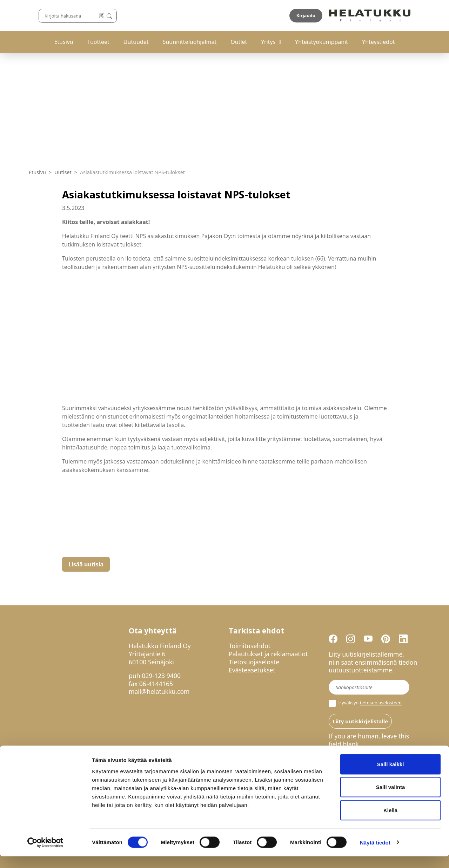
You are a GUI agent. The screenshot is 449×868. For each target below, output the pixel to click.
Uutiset (63, 172)
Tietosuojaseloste (254, 662)
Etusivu (63, 42)
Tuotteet (98, 42)
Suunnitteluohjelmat (190, 42)
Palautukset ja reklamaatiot (268, 654)
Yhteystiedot (378, 42)
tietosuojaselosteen (381, 703)
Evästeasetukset (252, 670)
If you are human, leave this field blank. (369, 740)
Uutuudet (136, 42)
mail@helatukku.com (159, 691)
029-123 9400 (161, 676)
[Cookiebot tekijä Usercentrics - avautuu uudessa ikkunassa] (45, 854)
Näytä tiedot (375, 854)
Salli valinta (391, 799)
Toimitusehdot (250, 646)
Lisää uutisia (86, 564)
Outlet (239, 42)
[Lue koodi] (287, 16)
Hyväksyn (365, 703)
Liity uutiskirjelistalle (360, 721)
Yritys (268, 42)
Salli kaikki (391, 776)
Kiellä (390, 822)
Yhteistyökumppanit (321, 42)
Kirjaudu (404, 15)
